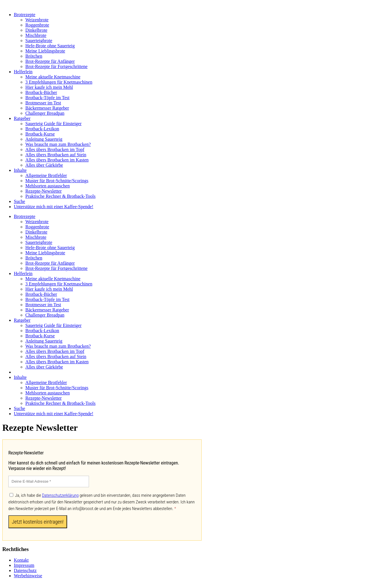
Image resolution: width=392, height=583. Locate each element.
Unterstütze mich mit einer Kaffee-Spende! (54, 207)
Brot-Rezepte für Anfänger (50, 61)
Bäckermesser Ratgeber (47, 108)
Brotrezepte (25, 15)
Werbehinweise (28, 576)
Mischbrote (36, 35)
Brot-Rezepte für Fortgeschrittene (56, 66)
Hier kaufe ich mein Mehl (49, 87)
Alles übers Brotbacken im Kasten (57, 160)
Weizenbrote (37, 20)
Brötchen (34, 56)
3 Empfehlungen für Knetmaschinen (59, 82)
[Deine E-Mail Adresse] (49, 482)
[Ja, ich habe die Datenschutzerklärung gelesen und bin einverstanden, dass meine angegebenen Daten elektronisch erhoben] (11, 495)
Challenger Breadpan (45, 113)
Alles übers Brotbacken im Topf (55, 149)
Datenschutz (25, 570)
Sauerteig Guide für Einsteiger (53, 124)
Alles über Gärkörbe (44, 165)
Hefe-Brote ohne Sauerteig (50, 46)
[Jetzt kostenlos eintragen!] (38, 522)
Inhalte (20, 170)
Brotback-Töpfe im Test (47, 98)
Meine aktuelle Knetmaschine (53, 77)
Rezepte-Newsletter (43, 191)
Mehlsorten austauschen (48, 186)
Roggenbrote (37, 25)
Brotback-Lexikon (42, 129)
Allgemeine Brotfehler (46, 175)
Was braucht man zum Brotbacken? (58, 144)
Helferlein (23, 72)
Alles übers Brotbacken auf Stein (56, 155)
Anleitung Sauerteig (44, 139)
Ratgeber (22, 118)
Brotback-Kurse (40, 134)
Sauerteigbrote (39, 41)
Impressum (24, 565)
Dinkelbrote (36, 30)
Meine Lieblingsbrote (45, 51)
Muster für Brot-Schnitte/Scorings (57, 181)
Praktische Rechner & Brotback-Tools (60, 196)
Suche (19, 201)
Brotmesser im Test (43, 103)
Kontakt (21, 560)
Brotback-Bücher (41, 92)
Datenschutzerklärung (60, 495)
